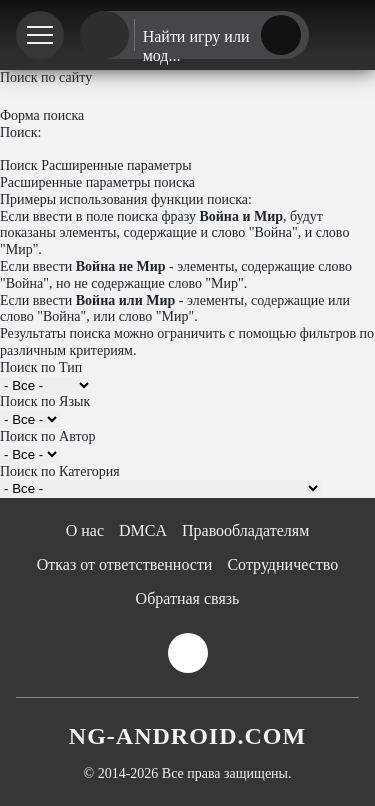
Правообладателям (245, 530)
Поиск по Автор (47, 436)
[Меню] (40, 35)
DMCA (143, 530)
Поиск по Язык (45, 401)
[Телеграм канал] (342, 35)
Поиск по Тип (41, 367)
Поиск (19, 165)
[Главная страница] (104, 35)
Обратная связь (188, 598)
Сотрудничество (282, 564)
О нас (85, 530)
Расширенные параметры (116, 165)
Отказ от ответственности (125, 564)
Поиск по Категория (60, 471)
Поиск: (21, 132)
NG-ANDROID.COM (187, 736)
